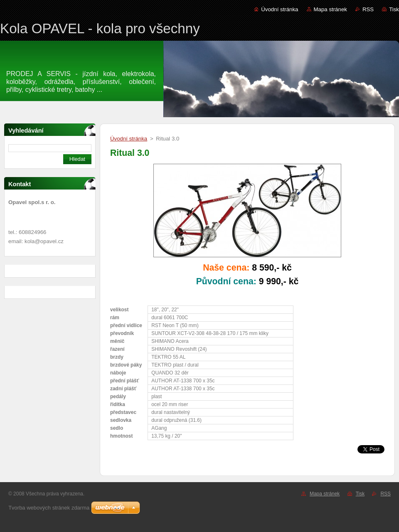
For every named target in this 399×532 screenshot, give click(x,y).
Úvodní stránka (280, 9)
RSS (368, 9)
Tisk (394, 9)
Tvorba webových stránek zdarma (49, 508)
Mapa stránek (330, 9)
